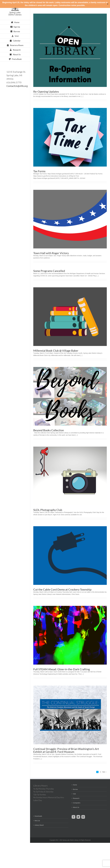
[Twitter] (78, 817)
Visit (74, 794)
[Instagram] (83, 817)
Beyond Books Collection (49, 430)
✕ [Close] (108, 4)
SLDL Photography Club (48, 510)
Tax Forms (39, 171)
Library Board (39, 825)
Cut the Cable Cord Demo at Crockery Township (62, 589)
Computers (77, 803)
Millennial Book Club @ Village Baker (56, 351)
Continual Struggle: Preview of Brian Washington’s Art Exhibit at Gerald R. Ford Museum (66, 750)
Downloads (38, 816)
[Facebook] (73, 817)
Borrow (75, 789)
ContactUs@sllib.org (17, 86)
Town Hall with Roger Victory (51, 253)
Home (75, 785)
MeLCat (37, 821)
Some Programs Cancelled (49, 271)
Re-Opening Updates (46, 92)
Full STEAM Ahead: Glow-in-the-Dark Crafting (62, 669)
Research (76, 798)
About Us (76, 807)
